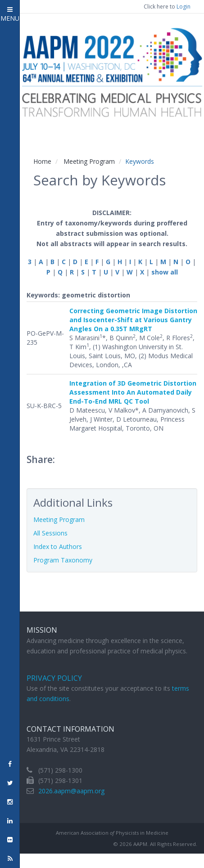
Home (42, 161)
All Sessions (50, 533)
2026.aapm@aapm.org (71, 791)
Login (184, 7)
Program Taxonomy (63, 560)
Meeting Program (89, 161)
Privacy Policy (54, 678)
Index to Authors (58, 546)
